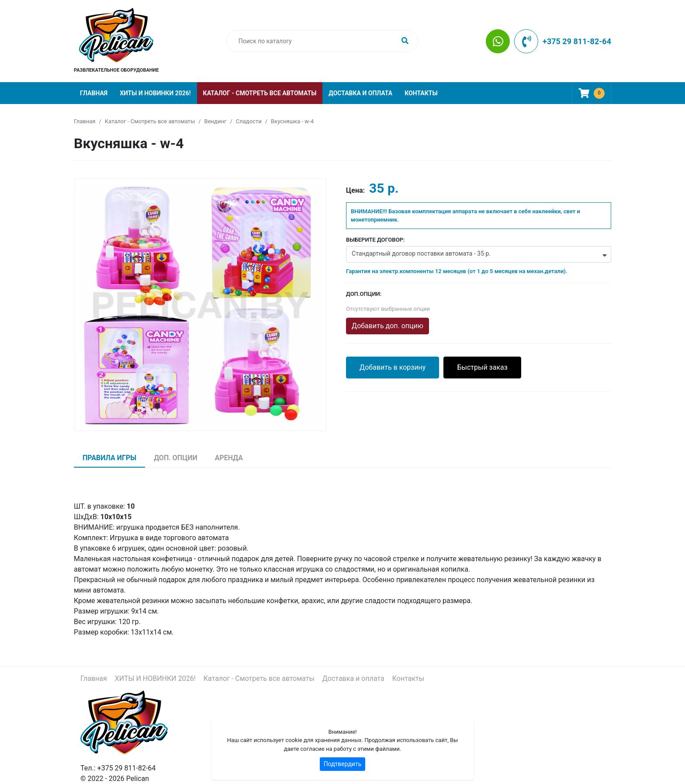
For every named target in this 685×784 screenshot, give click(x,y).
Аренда (229, 458)
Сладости (249, 121)
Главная (94, 93)
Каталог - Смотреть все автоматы (260, 93)
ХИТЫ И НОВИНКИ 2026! (155, 93)
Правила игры (109, 458)
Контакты (421, 93)
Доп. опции (176, 458)
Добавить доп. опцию (387, 326)
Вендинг (216, 121)
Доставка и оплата (360, 93)
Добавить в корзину (393, 367)
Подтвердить (343, 764)
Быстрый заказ (482, 367)
